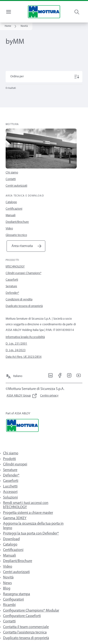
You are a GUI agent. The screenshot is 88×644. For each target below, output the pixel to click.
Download (11, 539)
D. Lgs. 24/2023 (16, 350)
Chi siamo (12, 173)
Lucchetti (10, 487)
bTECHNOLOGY (15, 267)
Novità (8, 577)
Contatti (11, 179)
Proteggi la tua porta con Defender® (31, 534)
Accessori (10, 492)
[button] (24, 26)
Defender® (12, 293)
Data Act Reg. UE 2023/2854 (24, 357)
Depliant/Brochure (17, 222)
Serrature (11, 286)
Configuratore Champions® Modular (31, 611)
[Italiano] (14, 375)
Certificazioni (14, 209)
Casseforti (12, 280)
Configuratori (13, 600)
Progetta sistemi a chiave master (28, 513)
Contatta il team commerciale (26, 627)
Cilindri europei (15, 464)
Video (9, 229)
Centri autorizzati (16, 186)
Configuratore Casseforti (22, 616)
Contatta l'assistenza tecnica (25, 632)
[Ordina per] (44, 77)
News (7, 583)
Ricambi (9, 605)
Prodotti (10, 459)
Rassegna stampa (17, 594)
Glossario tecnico (16, 235)
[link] (11, 26)
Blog (7, 589)
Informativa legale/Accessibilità (25, 337)
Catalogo (11, 202)
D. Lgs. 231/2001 (16, 344)
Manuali (11, 215)
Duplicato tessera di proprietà (24, 306)
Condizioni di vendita (19, 300)
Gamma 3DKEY (15, 518)
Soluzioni (10, 498)
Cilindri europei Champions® (23, 273)
